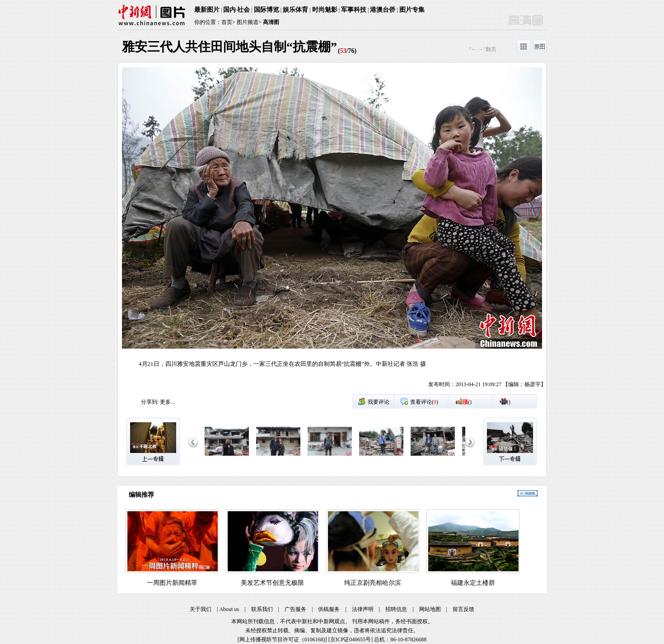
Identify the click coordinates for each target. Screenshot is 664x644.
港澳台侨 (383, 10)
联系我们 (262, 609)
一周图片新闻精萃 (172, 583)
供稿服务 (329, 609)
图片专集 (412, 10)
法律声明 (363, 609)
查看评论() (424, 402)
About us (229, 609)
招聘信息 (396, 609)
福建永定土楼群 (473, 583)
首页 (227, 22)
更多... (167, 402)
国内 (229, 10)
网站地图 (430, 609)
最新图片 (207, 10)
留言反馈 (463, 609)
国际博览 (267, 10)
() (467, 402)
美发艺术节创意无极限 (272, 583)
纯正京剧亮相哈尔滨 (373, 583)
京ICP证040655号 (351, 639)
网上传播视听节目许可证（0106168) (282, 639)
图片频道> (249, 22)
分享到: (150, 402)
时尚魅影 (325, 10)
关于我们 (201, 609)
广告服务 (295, 609)
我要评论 (379, 402)
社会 (243, 10)
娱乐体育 (295, 10)
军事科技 (354, 10)
